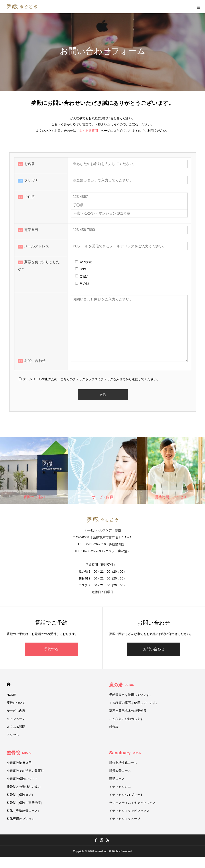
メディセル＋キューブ (125, 819)
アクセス (13, 735)
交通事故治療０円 (19, 763)
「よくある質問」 (89, 131)
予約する (51, 649)
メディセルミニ (120, 787)
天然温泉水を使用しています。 (131, 695)
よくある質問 (16, 727)
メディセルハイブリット (126, 795)
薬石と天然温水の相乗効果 (128, 711)
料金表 (114, 727)
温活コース (117, 779)
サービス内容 (16, 711)
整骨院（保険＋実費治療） (25, 803)
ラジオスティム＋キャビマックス (132, 803)
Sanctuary (125, 753)
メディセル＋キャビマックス (129, 811)
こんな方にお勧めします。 (128, 719)
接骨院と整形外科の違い (24, 787)
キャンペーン (16, 719)
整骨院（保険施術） (21, 795)
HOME (9, 684)
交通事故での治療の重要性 (25, 771)
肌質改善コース (120, 771)
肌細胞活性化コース (123, 763)
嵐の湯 (121, 685)
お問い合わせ (154, 649)
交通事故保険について (22, 779)
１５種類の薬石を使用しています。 (134, 703)
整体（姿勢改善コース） (24, 811)
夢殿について (16, 703)
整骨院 (19, 753)
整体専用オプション (21, 819)
